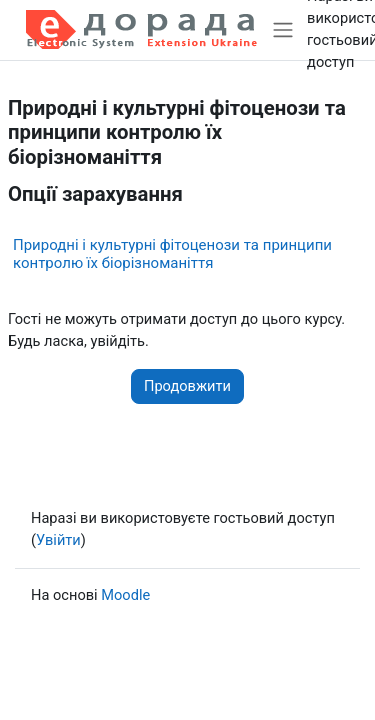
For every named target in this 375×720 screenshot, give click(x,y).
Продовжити (187, 386)
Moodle (125, 595)
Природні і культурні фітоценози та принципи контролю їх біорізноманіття (172, 254)
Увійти (58, 540)
